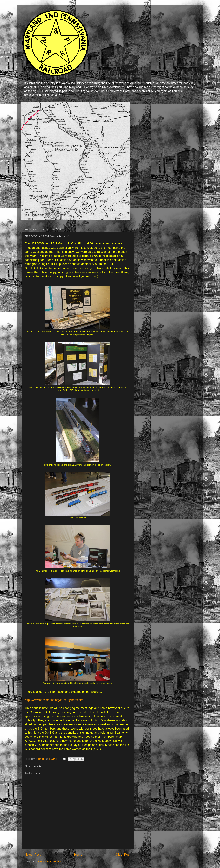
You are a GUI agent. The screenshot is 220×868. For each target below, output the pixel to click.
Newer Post (33, 854)
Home (78, 854)
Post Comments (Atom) (50, 861)
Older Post (123, 854)
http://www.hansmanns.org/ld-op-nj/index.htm (54, 700)
